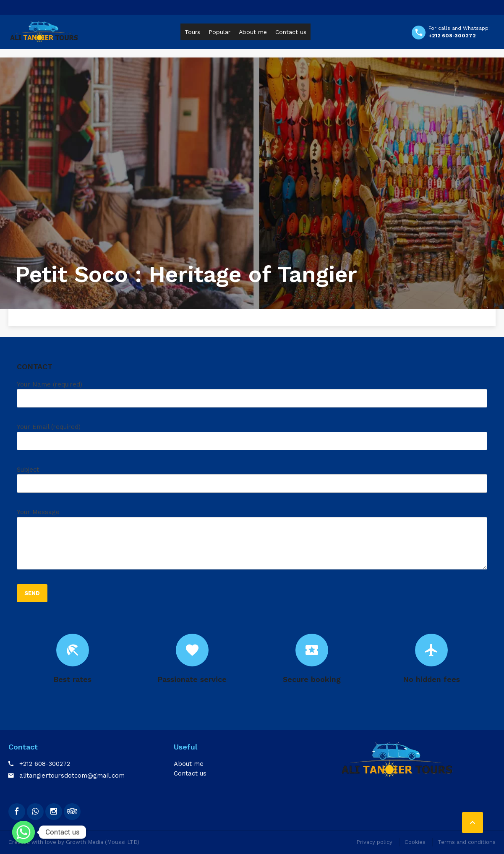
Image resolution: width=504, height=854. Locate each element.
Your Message (252, 542)
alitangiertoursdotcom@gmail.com (72, 776)
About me (253, 32)
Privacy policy (374, 842)
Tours (192, 32)
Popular (219, 32)
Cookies (415, 842)
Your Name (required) (252, 397)
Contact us (291, 32)
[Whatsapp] (24, 832)
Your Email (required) (252, 440)
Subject (252, 483)
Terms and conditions (467, 842)
